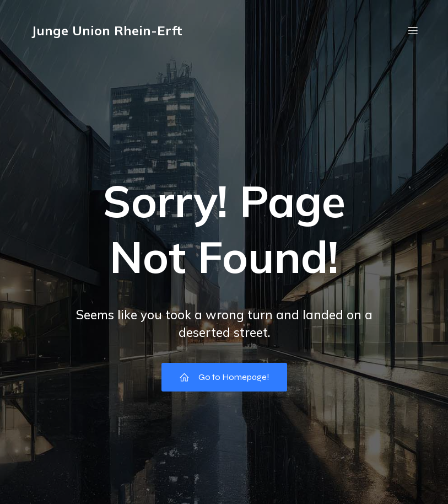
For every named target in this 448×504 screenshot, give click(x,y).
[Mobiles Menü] (413, 30)
